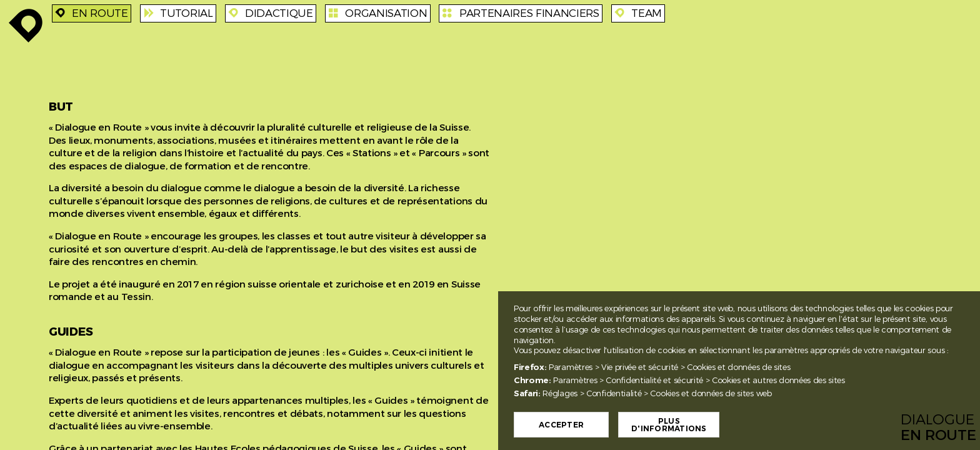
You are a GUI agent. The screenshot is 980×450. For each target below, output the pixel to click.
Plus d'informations (678, 425)
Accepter (571, 425)
